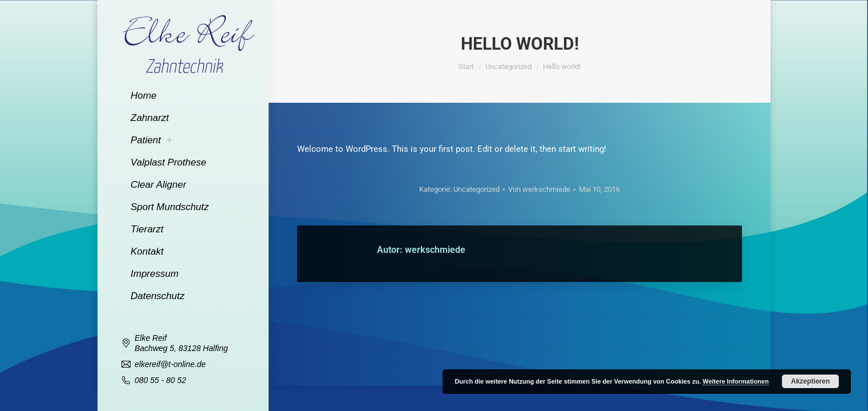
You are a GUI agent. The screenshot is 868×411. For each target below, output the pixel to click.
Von (539, 189)
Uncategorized (476, 189)
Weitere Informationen (736, 381)
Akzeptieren (810, 381)
